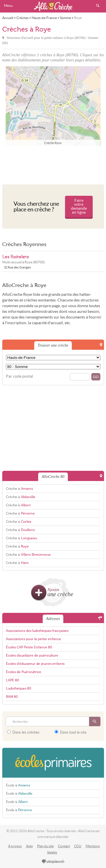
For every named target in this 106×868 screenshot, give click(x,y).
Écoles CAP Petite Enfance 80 (29, 647)
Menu (8, 6)
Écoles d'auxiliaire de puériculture (32, 655)
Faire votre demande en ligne (79, 206)
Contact (64, 846)
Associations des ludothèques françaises (37, 631)
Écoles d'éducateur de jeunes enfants (35, 664)
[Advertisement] (53, 164)
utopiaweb (53, 862)
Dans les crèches (23, 732)
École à (18, 785)
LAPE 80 (12, 680)
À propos (15, 846)
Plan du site (45, 846)
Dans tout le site (71, 732)
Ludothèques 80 (19, 688)
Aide (29, 846)
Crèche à (19, 489)
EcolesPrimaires (53, 763)
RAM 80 (12, 697)
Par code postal (20, 376)
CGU (78, 846)
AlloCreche (53, 6)
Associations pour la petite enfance (33, 639)
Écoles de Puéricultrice (24, 672)
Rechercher (98, 6)
